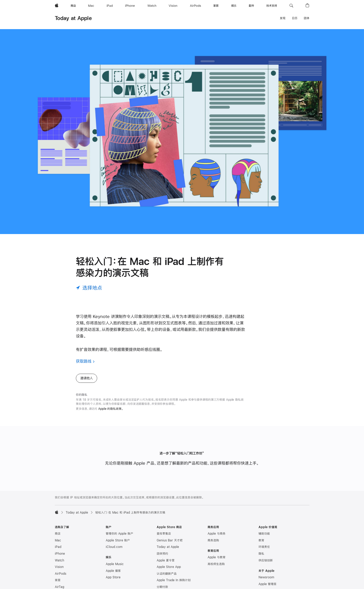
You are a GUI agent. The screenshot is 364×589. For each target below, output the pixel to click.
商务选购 (213, 540)
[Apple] (57, 6)
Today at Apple (73, 18)
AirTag (59, 587)
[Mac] (91, 6)
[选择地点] (89, 288)
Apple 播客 (113, 571)
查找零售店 (164, 534)
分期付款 (162, 587)
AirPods (61, 574)
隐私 (261, 554)
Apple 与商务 (217, 534)
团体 (307, 18)
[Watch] (152, 6)
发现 (283, 18)
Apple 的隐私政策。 (111, 409)
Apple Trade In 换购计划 (174, 580)
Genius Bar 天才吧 (170, 540)
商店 (58, 534)
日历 (295, 18)
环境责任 (264, 547)
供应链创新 (266, 560)
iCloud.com (114, 547)
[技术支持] (272, 6)
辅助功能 (264, 534)
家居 (58, 580)
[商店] (73, 6)
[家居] (216, 6)
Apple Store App (169, 567)
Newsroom (266, 577)
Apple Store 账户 (118, 540)
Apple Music (115, 564)
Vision (59, 567)
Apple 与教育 (217, 557)
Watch (59, 560)
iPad (58, 547)
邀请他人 (87, 378)
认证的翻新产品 (167, 574)
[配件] (252, 6)
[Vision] (173, 6)
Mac (58, 540)
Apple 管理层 (267, 584)
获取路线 (84, 361)
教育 (261, 540)
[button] (291, 6)
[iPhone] (130, 6)
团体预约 (162, 554)
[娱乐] (234, 6)
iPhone (60, 554)
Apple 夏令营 (166, 560)
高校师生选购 (216, 564)
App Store (113, 577)
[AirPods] (196, 6)
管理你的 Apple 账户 (120, 534)
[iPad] (110, 6)
